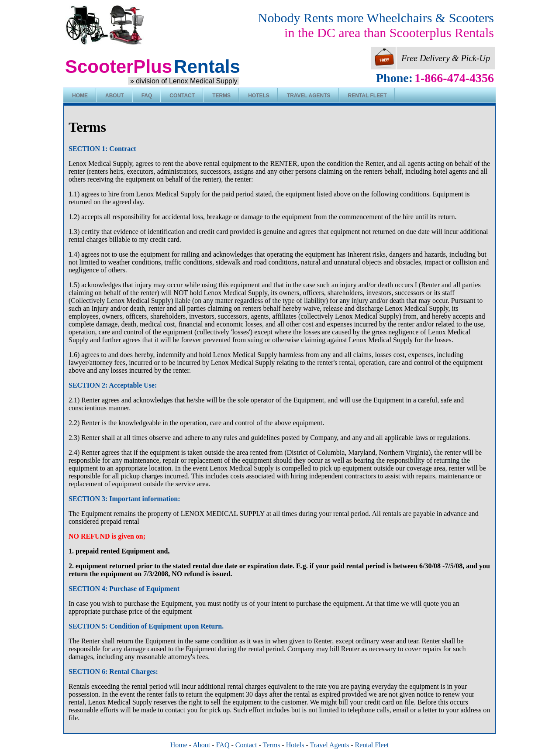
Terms (221, 96)
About (115, 96)
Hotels (259, 96)
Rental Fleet (367, 96)
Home (80, 96)
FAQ (147, 96)
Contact (182, 96)
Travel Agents (309, 96)
